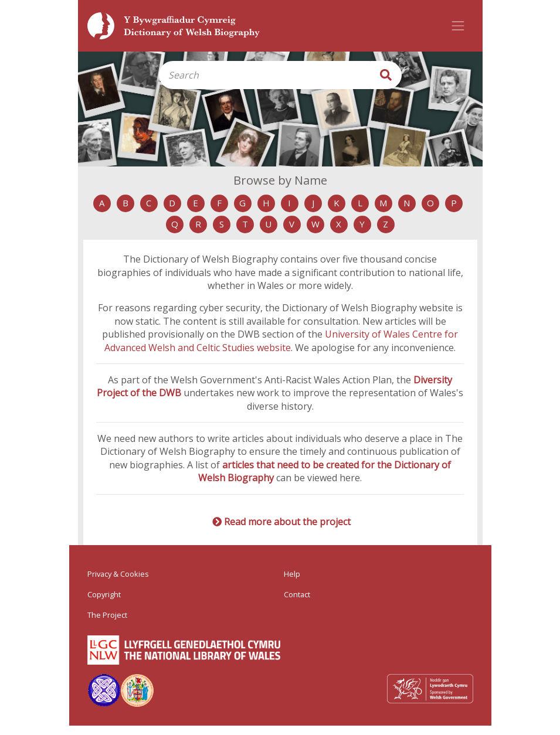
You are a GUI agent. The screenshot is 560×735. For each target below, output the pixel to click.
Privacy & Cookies (118, 574)
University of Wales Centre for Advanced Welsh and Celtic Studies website (281, 341)
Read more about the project (287, 522)
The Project (107, 615)
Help (292, 574)
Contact (297, 594)
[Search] (264, 75)
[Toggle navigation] (458, 26)
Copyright (104, 594)
